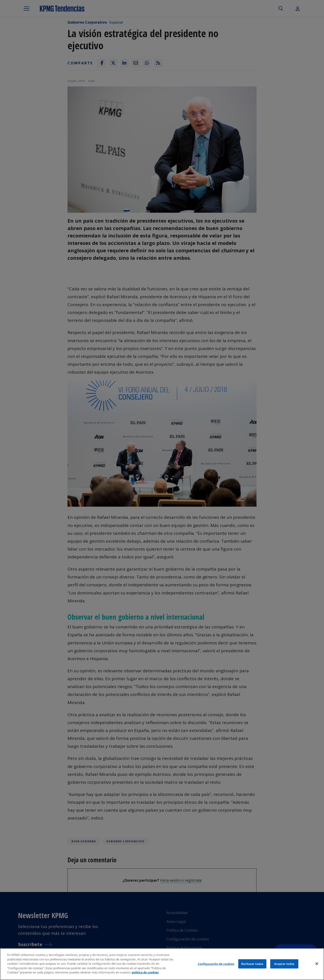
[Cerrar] (317, 964)
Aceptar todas (284, 964)
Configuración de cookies (216, 964)
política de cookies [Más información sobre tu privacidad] (145, 973)
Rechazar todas (252, 964)
